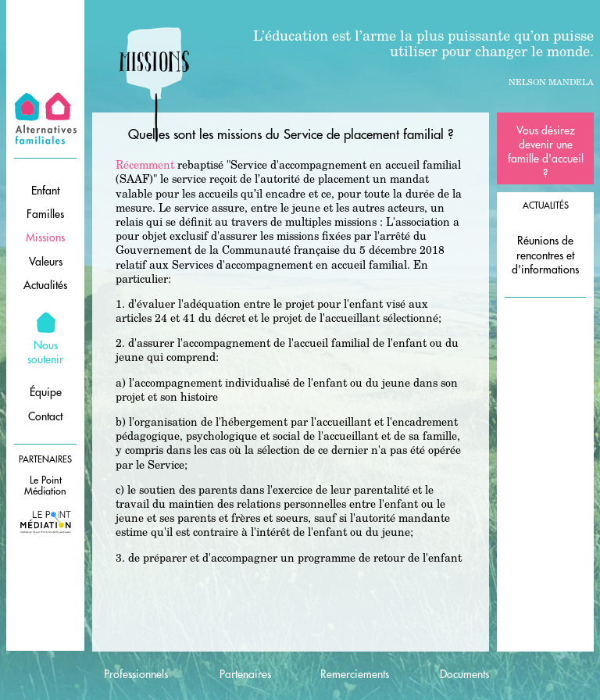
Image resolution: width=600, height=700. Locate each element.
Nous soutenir (45, 352)
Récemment (145, 164)
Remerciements (355, 674)
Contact (45, 416)
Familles (45, 214)
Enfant (45, 191)
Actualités (45, 285)
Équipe (46, 392)
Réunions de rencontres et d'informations (545, 255)
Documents (464, 674)
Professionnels (136, 674)
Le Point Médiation (45, 486)
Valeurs (46, 262)
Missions (45, 237)
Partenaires (245, 674)
